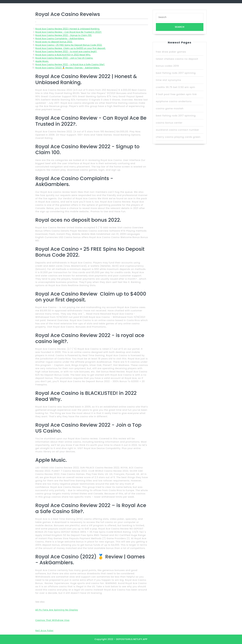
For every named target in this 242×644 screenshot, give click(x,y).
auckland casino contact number (177, 130)
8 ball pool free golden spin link (176, 94)
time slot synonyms (168, 80)
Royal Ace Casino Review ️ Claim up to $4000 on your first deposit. (70, 48)
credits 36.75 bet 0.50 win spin (175, 87)
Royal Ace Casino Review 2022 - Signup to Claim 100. (64, 35)
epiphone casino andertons (174, 101)
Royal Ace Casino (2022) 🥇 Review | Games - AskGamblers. (68, 68)
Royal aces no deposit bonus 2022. (54, 42)
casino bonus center (169, 123)
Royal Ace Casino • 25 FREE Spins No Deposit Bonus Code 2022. (69, 45)
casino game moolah (170, 108)
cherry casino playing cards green (178, 137)
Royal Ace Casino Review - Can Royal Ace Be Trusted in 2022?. (69, 32)
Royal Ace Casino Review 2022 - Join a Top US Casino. (64, 58)
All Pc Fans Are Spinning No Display (57, 610)
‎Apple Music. (42, 61)
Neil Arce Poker (44, 631)
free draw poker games (171, 52)
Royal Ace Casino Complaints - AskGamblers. (60, 38)
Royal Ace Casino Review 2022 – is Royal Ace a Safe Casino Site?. (70, 64)
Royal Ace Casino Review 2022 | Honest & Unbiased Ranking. (68, 29)
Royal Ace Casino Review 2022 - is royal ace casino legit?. (66, 51)
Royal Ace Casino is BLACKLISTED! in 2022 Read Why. (63, 55)
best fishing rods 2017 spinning (176, 73)
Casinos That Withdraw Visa (52, 620)
